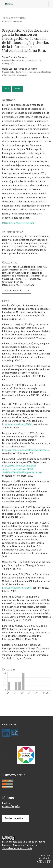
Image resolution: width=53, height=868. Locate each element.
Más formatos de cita (16, 291)
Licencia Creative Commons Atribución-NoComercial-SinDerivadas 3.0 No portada (24, 845)
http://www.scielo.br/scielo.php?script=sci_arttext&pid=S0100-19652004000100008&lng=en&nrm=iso (22, 469)
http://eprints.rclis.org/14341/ (18, 424)
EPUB (17, 89)
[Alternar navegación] (45, 4)
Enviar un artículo (15, 818)
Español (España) (11, 806)
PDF (7, 89)
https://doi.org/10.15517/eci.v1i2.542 (18, 223)
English (6, 803)
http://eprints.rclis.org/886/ (17, 588)
